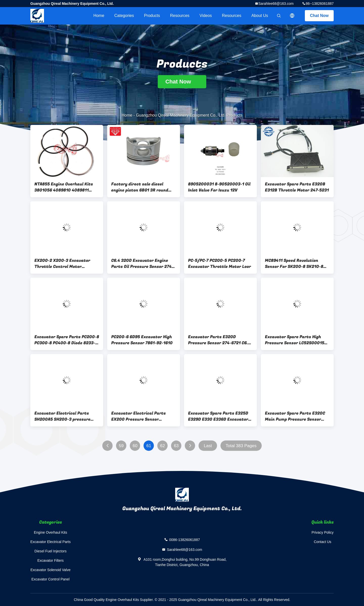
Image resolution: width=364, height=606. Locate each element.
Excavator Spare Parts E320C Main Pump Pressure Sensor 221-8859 (295, 416)
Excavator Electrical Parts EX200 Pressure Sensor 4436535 (139, 416)
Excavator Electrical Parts (51, 542)
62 (163, 446)
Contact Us (322, 542)
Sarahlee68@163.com (276, 4)
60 (135, 446)
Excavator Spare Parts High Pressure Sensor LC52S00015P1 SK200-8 (297, 340)
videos (206, 16)
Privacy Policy (322, 532)
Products (152, 16)
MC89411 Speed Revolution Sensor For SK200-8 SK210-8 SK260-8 (294, 264)
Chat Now (319, 16)
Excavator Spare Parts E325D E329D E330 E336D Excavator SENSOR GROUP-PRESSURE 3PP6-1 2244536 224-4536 (218, 416)
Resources (180, 16)
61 (149, 446)
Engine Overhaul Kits (51, 532)
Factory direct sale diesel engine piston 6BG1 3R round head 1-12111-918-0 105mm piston (140, 187)
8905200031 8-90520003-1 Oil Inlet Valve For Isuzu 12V (219, 187)
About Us (260, 16)
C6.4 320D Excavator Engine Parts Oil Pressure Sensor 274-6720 (142, 264)
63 (176, 446)
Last (208, 446)
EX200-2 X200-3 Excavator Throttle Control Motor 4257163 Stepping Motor (62, 264)
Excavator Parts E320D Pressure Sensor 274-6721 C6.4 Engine (219, 340)
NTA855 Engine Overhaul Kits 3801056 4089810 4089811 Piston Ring (64, 187)
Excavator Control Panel (50, 579)
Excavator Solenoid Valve (51, 570)
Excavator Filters (51, 560)
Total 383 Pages (241, 446)
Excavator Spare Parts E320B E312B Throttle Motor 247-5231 (297, 187)
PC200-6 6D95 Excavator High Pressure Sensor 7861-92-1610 (142, 340)
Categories (124, 16)
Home (99, 16)
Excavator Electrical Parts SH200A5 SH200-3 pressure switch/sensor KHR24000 (62, 416)
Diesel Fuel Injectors (50, 551)
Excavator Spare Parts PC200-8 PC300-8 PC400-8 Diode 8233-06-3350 (67, 340)
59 (121, 446)
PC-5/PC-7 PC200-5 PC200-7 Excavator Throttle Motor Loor (220, 264)
